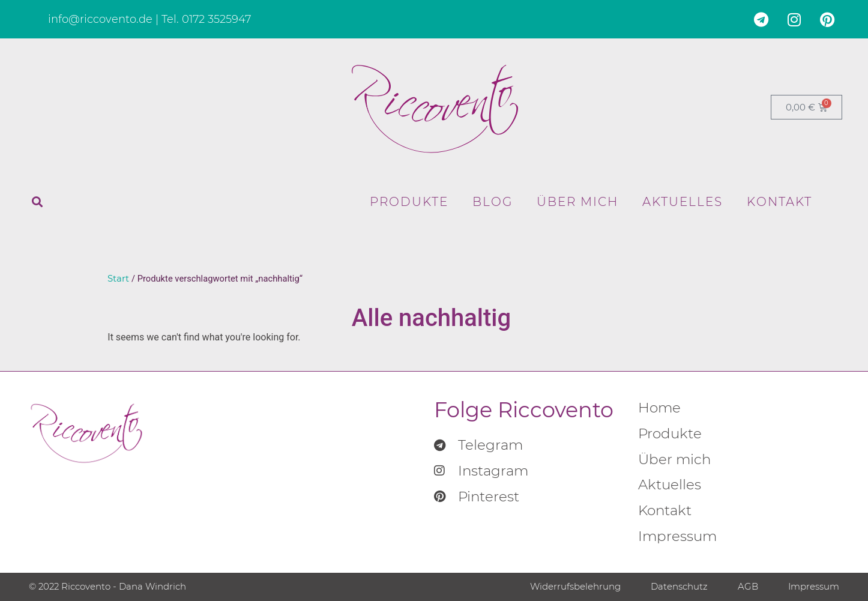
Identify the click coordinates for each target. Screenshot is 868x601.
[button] (37, 202)
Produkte (409, 202)
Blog (493, 202)
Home (659, 408)
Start (118, 279)
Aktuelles (683, 202)
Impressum (677, 536)
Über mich (577, 202)
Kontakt (779, 202)
